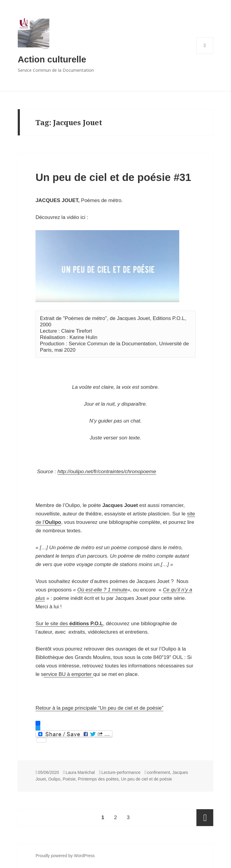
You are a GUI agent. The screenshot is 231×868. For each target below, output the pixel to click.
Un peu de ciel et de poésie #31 (113, 177)
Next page (205, 818)
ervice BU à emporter (68, 674)
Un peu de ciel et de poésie (146, 779)
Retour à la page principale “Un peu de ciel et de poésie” (99, 708)
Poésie (69, 779)
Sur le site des (69, 624)
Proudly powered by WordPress (65, 856)
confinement (159, 772)
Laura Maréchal (80, 772)
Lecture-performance (121, 772)
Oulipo (54, 779)
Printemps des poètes (98, 779)
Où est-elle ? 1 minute (102, 590)
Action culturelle (52, 59)
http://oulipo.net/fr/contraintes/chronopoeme (107, 472)
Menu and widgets (205, 54)
